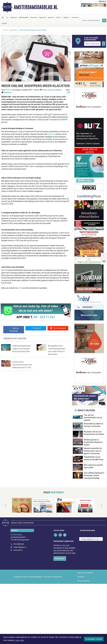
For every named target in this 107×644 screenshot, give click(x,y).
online (45, 90)
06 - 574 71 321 (44, 317)
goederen (51, 134)
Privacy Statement (83, 621)
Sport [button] (58, 17)
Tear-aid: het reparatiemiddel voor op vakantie (93, 418)
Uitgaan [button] (66, 17)
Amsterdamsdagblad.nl (36, 7)
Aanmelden (60, 599)
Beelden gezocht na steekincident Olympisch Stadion (93, 442)
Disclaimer (81, 617)
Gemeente (34, 17)
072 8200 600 (19, 584)
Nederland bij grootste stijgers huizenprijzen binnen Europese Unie (22, 349)
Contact (4, 23)
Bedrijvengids (24, 17)
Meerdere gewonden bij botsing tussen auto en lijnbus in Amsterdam (93, 456)
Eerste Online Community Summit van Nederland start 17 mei (22, 365)
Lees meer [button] (20, 640)
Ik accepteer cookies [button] (94, 639)
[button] (3, 549)
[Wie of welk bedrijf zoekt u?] (92, 44)
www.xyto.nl (18, 590)
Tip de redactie (58, 328)
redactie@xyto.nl (20, 588)
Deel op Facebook (14, 330)
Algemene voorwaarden (85, 613)
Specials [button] (51, 17)
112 (7, 17)
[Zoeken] (104, 20)
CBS (68, 92)
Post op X (36, 328)
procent (51, 90)
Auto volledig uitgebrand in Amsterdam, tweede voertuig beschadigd (94, 506)
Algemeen (14, 17)
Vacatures (75, 17)
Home (5, 30)
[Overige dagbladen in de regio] (91, 579)
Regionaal (42, 17)
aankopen (58, 90)
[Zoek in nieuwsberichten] (92, 20)
